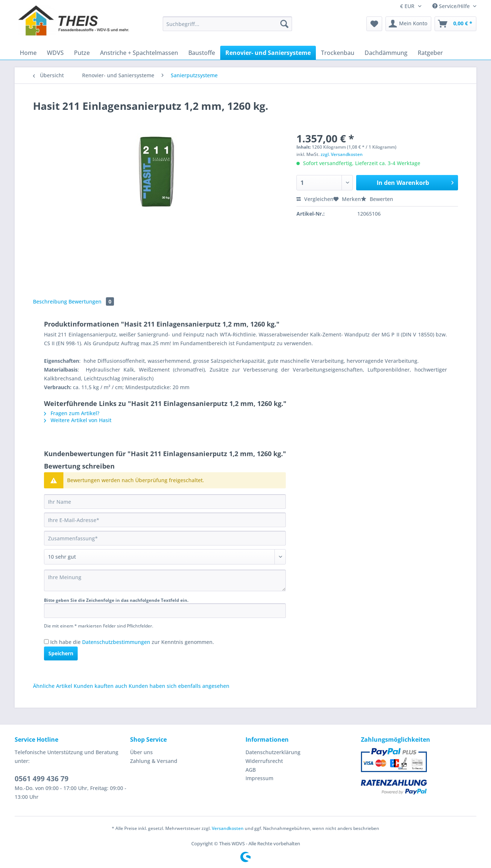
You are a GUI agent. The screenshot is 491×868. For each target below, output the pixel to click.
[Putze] (82, 53)
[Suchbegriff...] (227, 24)
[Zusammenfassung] (165, 538)
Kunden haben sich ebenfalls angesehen (179, 686)
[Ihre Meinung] (165, 580)
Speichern (61, 653)
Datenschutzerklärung (273, 752)
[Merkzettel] (374, 24)
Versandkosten (228, 828)
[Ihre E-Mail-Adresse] (165, 520)
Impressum (259, 778)
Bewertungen (91, 301)
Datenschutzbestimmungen (116, 642)
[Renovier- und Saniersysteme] (268, 53)
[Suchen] (284, 24)
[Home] (28, 53)
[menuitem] (227, 27)
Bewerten (377, 199)
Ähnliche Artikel (53, 686)
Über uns (141, 752)
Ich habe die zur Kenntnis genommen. (132, 642)
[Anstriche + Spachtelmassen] (139, 53)
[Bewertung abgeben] (165, 557)
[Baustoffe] (202, 53)
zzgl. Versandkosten (342, 154)
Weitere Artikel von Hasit (78, 420)
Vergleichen (315, 199)
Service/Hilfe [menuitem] (452, 6)
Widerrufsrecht (264, 761)
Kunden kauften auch (100, 686)
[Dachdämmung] (386, 53)
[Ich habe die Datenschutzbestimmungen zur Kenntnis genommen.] (46, 642)
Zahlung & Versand (154, 761)
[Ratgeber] (430, 53)
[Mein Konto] (408, 24)
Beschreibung (50, 301)
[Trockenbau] (338, 53)
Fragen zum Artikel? (72, 413)
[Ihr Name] (165, 502)
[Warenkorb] (455, 24)
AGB (251, 770)
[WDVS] (55, 53)
